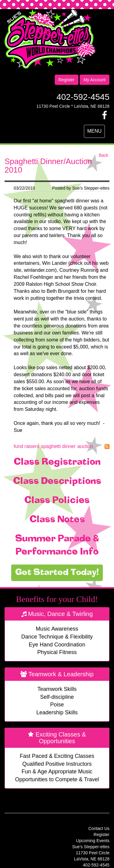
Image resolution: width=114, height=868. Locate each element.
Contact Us (99, 828)
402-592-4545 (83, 97)
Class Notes (57, 520)
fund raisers (26, 446)
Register (67, 80)
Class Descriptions (57, 481)
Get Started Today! (57, 573)
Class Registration (57, 462)
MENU (96, 133)
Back (104, 155)
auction (85, 446)
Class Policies (57, 501)
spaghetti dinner (58, 446)
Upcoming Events (93, 841)
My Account (95, 80)
